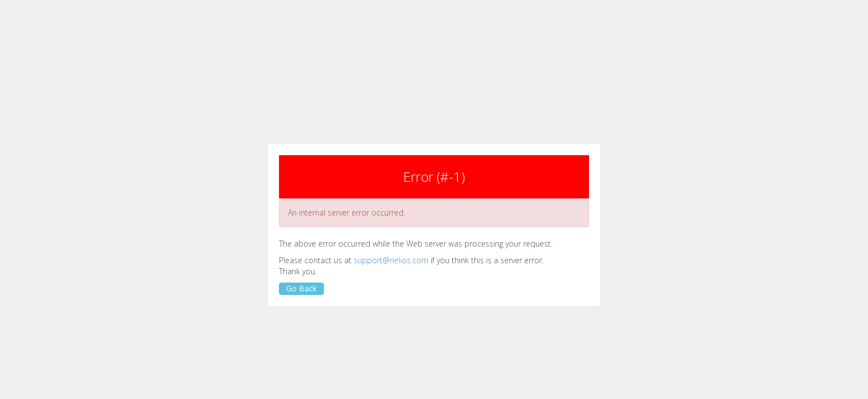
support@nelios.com (391, 260)
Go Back (301, 288)
